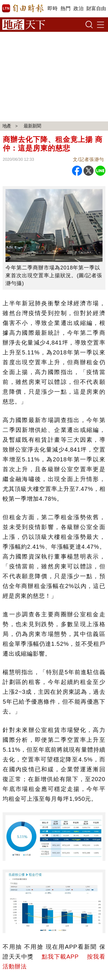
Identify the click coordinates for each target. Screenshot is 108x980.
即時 (53, 9)
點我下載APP (60, 957)
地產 (7, 126)
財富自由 (96, 9)
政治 (78, 9)
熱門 (66, 9)
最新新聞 (32, 126)
